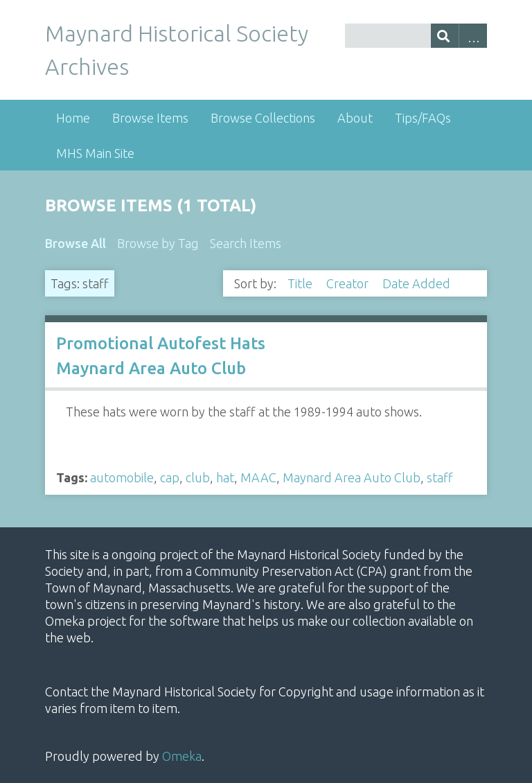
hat (225, 477)
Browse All (76, 243)
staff (440, 477)
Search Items (246, 243)
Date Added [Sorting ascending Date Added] (418, 283)
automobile (122, 477)
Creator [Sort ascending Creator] (349, 283)
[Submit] (445, 36)
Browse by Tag (158, 243)
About (355, 118)
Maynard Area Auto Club (352, 477)
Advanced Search (473, 36)
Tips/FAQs (423, 118)
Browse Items (150, 118)
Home (73, 118)
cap (170, 477)
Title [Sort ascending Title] (301, 283)
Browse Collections (263, 118)
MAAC (258, 477)
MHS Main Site (95, 153)
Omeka (182, 756)
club (198, 477)
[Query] (416, 36)
